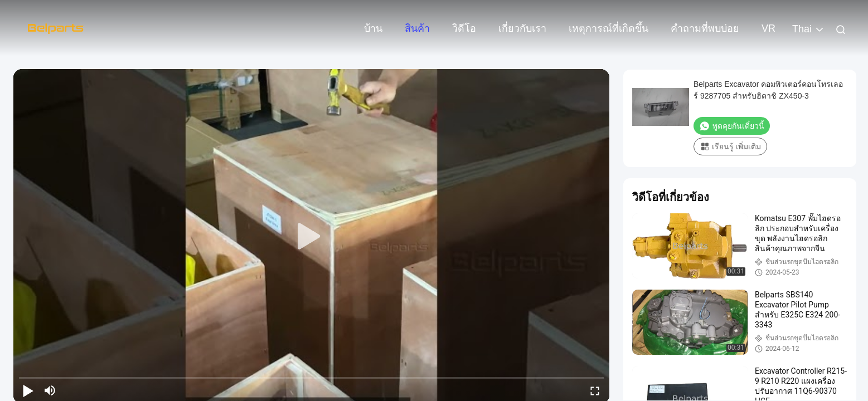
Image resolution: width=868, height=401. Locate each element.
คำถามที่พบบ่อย (705, 28)
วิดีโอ (464, 28)
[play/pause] (28, 390)
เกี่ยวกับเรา (522, 28)
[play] (312, 237)
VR (768, 28)
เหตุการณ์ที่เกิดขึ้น (608, 28)
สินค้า (417, 28)
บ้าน (373, 28)
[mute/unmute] (50, 390)
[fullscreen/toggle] (595, 390)
